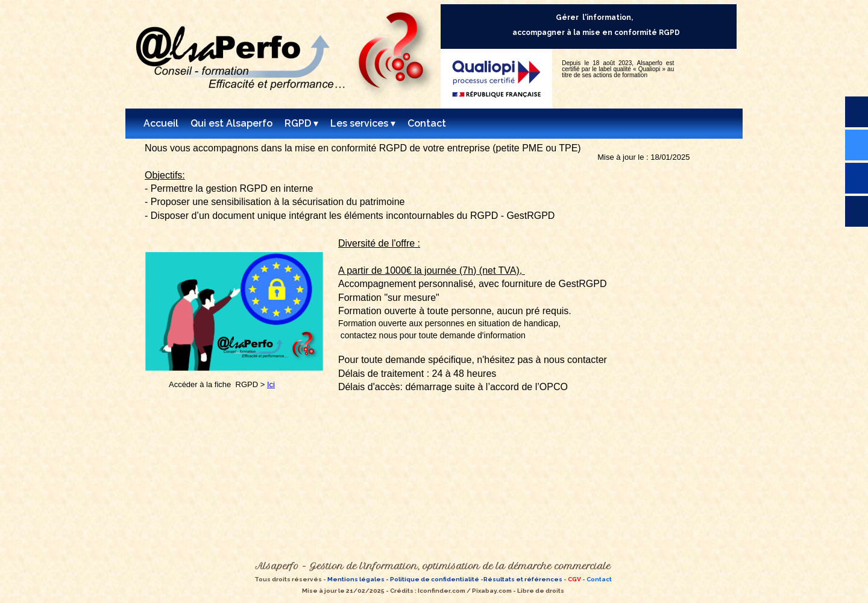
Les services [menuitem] (363, 124)
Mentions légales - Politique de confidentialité (403, 579)
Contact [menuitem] (427, 123)
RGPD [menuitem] (301, 124)
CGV (574, 579)
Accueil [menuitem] (161, 123)
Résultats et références (523, 579)
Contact (599, 579)
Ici (271, 384)
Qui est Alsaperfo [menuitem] (231, 123)
